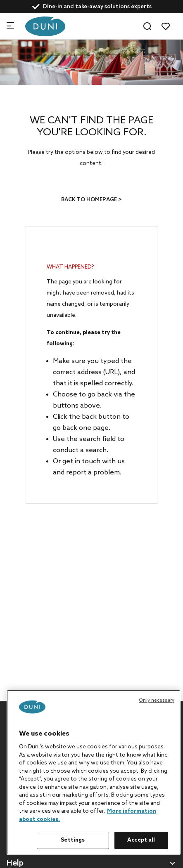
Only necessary (157, 701)
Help (15, 864)
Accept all (141, 840)
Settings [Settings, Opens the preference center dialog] (73, 840)
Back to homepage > (91, 200)
